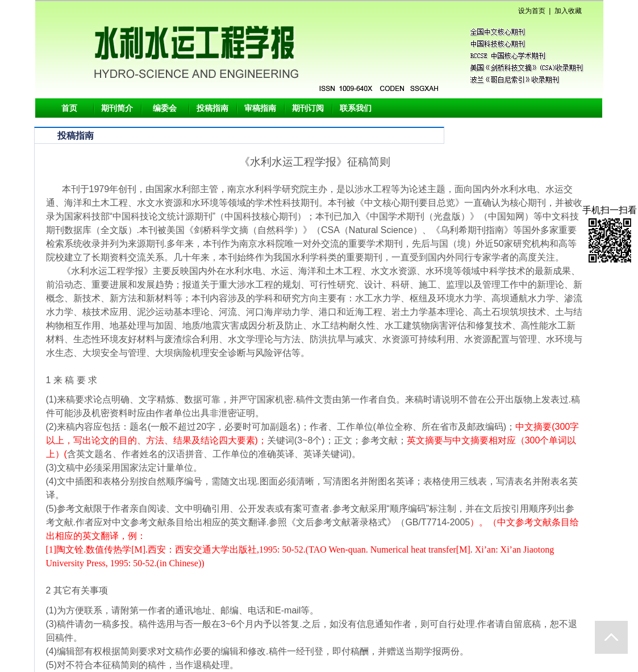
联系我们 (356, 108)
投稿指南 (212, 108)
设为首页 (532, 11)
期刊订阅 (308, 108)
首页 (69, 108)
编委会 (165, 108)
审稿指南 (260, 108)
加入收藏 (568, 11)
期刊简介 (117, 108)
